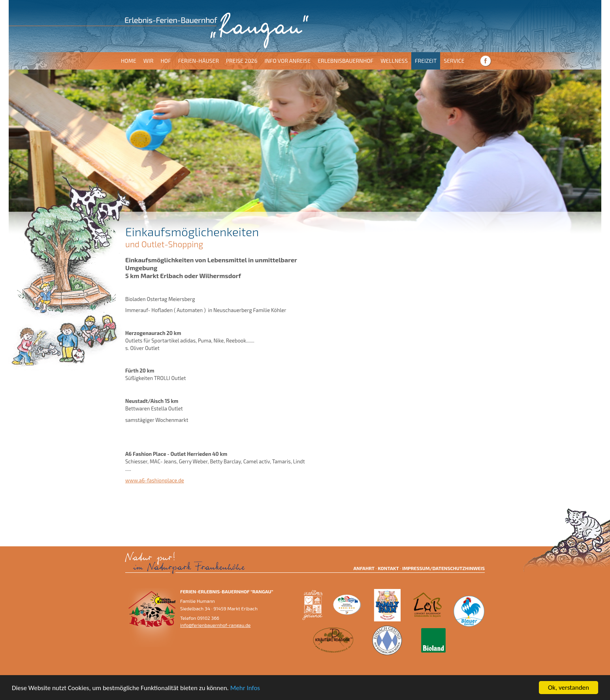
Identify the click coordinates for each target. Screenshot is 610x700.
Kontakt (388, 568)
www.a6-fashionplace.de (155, 480)
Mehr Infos (245, 688)
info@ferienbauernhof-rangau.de (215, 625)
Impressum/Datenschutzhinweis (443, 568)
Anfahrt (364, 568)
